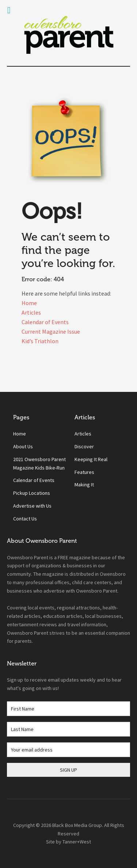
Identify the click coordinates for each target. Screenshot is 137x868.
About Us (23, 446)
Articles (31, 312)
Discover (84, 446)
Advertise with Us (32, 506)
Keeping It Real (91, 459)
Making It (84, 485)
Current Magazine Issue (51, 331)
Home (29, 303)
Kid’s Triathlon (40, 341)
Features (84, 472)
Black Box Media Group (77, 825)
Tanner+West (77, 842)
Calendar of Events (45, 322)
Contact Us (25, 519)
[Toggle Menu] (9, 10)
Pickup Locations (32, 493)
